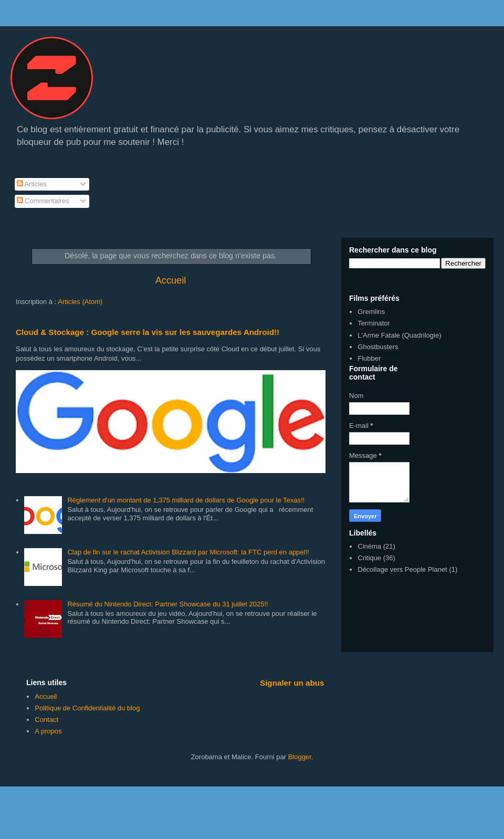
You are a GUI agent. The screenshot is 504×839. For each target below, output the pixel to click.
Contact (46, 720)
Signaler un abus (292, 683)
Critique (369, 558)
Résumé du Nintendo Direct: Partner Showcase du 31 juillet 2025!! (167, 604)
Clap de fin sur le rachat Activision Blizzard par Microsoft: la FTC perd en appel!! (188, 552)
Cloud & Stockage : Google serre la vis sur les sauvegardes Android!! (148, 332)
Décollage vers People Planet (402, 569)
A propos (48, 731)
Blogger (300, 757)
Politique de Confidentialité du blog (87, 708)
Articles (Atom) (80, 302)
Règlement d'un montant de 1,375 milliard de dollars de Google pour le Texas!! (186, 500)
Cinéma (369, 546)
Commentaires (43, 201)
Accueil (171, 280)
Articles (32, 184)
